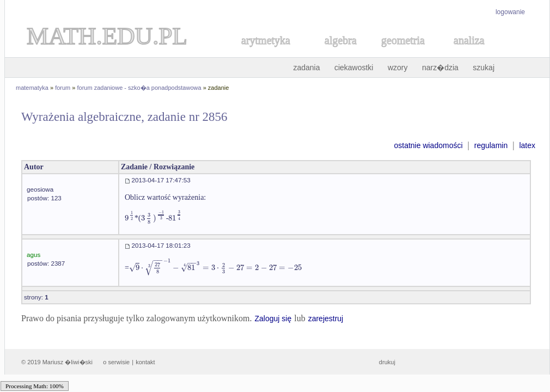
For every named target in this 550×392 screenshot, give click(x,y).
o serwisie (116, 362)
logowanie (510, 12)
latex (527, 145)
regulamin (491, 145)
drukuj (387, 362)
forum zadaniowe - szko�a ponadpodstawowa (139, 88)
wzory (398, 68)
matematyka (32, 88)
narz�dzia (440, 68)
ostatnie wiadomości (428, 145)
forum (63, 88)
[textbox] (130, 218)
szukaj (484, 68)
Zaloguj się (273, 318)
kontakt (145, 362)
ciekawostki (354, 68)
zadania (306, 68)
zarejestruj (326, 318)
